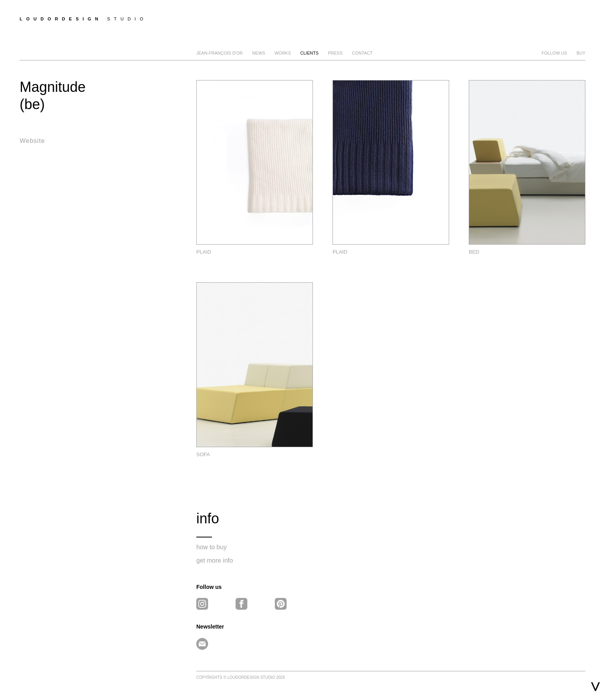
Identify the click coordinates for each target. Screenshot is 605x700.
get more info (215, 560)
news (259, 53)
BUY (581, 53)
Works (283, 53)
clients (309, 53)
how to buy (211, 547)
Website (32, 141)
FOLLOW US (555, 53)
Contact (362, 53)
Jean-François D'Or (219, 53)
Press (335, 53)
